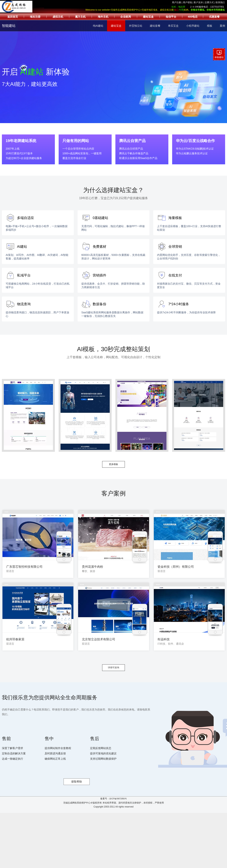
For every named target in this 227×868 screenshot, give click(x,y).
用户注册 (176, 2)
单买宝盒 (173, 26)
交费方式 (209, 2)
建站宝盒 (116, 26)
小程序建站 (193, 26)
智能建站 (9, 26)
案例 (222, 26)
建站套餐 (155, 26)
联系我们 (220, 2)
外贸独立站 (136, 26)
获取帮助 (77, 782)
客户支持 (198, 2)
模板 (210, 26)
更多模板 (113, 464)
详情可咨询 (113, 668)
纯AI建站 (98, 26)
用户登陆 (187, 2)
